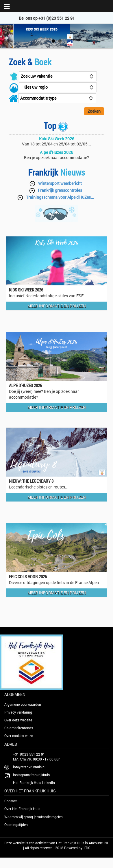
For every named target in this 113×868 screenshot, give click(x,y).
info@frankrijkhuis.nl (29, 767)
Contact (11, 801)
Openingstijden (16, 825)
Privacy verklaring (18, 712)
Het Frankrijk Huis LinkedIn (34, 783)
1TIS (87, 848)
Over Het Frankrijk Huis (22, 809)
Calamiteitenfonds (19, 728)
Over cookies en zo (19, 736)
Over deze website (18, 720)
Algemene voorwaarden (23, 704)
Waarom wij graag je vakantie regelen (34, 817)
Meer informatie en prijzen (57, 306)
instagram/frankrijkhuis (31, 775)
